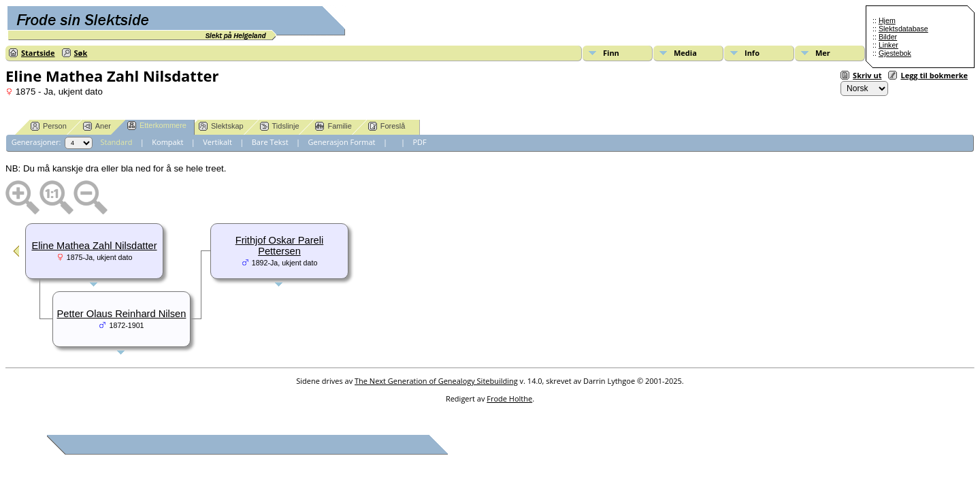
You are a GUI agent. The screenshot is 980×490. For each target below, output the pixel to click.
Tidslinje (280, 126)
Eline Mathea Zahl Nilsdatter (94, 246)
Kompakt (167, 142)
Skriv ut (867, 75)
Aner (97, 126)
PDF (419, 142)
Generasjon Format (342, 142)
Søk (81, 53)
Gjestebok (895, 53)
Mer (823, 53)
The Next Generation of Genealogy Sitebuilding (436, 381)
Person (49, 126)
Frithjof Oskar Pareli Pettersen (280, 246)
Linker (888, 45)
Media (685, 53)
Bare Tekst (270, 142)
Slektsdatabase (903, 29)
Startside (38, 53)
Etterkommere (157, 126)
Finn (611, 53)
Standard (117, 142)
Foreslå (387, 126)
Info (752, 53)
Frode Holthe (509, 398)
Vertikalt (217, 142)
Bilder (888, 37)
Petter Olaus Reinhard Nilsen (122, 314)
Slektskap (221, 126)
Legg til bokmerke (934, 75)
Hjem (887, 20)
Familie (333, 126)
